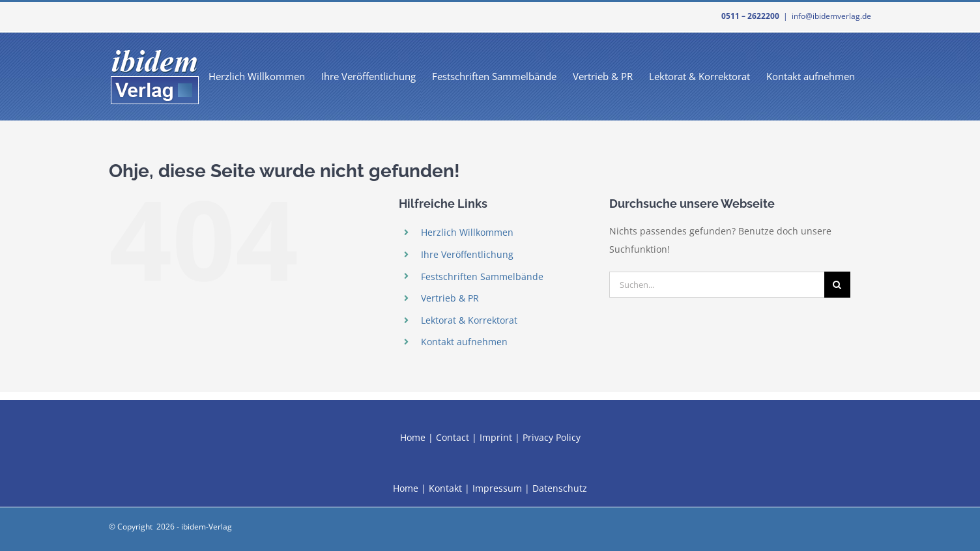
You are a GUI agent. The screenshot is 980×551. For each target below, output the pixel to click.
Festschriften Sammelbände (482, 276)
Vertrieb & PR (450, 298)
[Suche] (837, 285)
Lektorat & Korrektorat (469, 320)
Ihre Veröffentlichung (467, 254)
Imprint (496, 437)
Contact (453, 437)
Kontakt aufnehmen (464, 342)
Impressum (497, 488)
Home (413, 437)
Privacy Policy (552, 437)
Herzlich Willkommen (467, 232)
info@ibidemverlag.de (831, 16)
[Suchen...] (717, 285)
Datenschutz (560, 488)
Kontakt (445, 488)
